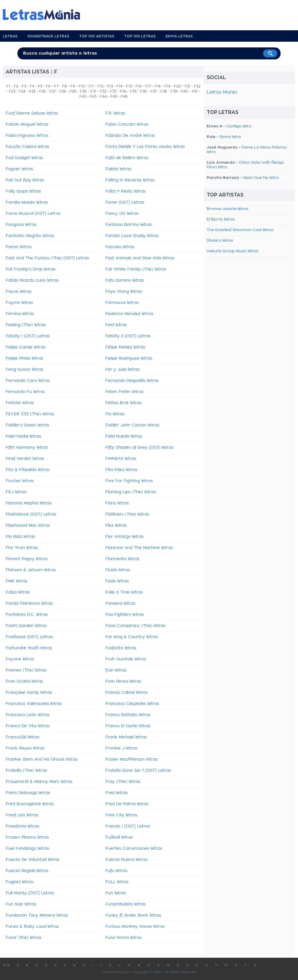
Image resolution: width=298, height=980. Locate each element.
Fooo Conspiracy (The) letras (135, 626)
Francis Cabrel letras (126, 693)
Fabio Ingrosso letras (27, 136)
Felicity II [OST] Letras (128, 336)
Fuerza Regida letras (27, 871)
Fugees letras (20, 882)
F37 (154, 91)
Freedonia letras (22, 826)
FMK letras (17, 581)
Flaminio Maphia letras (29, 503)
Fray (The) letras (123, 782)
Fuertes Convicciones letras (134, 849)
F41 (195, 91)
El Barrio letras (221, 220)
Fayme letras (19, 303)
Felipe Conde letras (26, 347)
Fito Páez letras (121, 470)
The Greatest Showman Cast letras (240, 230)
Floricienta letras (122, 559)
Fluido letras (118, 570)
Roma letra (230, 137)
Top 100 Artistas (97, 36)
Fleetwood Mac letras (28, 526)
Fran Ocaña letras (24, 682)
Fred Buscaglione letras (30, 804)
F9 (73, 86)
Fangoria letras (21, 225)
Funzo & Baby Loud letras (32, 927)
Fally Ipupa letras (23, 191)
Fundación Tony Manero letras (37, 915)
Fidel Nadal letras (23, 436)
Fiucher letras (20, 481)
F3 (24, 86)
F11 (91, 86)
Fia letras (115, 414)
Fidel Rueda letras (124, 436)
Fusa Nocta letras (123, 938)
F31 (93, 91)
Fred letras (116, 793)
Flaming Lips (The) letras (131, 492)
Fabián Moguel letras (27, 125)
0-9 (6, 965)
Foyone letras (20, 659)
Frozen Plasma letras (27, 837)
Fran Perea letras (123, 682)
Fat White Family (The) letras (136, 269)
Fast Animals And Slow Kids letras (140, 258)
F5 (40, 86)
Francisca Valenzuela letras (34, 704)
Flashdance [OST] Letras (31, 514)
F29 (73, 91)
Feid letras (116, 325)
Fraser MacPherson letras (131, 759)
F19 (167, 86)
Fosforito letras (121, 648)
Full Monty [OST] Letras (30, 893)
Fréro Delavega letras (28, 793)
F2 (16, 86)
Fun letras (116, 893)
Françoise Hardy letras (29, 693)
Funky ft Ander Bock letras (133, 915)
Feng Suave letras (24, 370)
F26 (42, 91)
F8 (65, 86)
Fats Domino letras (125, 280)
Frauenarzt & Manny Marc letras (39, 782)
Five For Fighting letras (129, 481)
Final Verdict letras (25, 459)
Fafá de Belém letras (127, 158)
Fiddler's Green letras (27, 425)
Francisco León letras (28, 715)
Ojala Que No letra (261, 178)
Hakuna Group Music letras (232, 251)
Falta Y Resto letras (125, 191)
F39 (174, 91)
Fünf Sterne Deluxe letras (32, 113)
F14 (119, 86)
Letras (10, 36)
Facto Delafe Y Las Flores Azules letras (145, 147)
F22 (197, 86)
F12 (100, 86)
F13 (110, 86)
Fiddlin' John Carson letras (132, 425)
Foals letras (117, 581)
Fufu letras (116, 871)
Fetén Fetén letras (124, 392)
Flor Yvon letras (22, 548)
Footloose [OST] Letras (29, 637)
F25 (32, 91)
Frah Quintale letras (126, 659)
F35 (133, 91)
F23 (12, 91)
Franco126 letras (23, 737)
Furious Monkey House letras (135, 927)
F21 (188, 86)
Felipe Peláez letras (125, 347)
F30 (83, 91)
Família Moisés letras (27, 203)
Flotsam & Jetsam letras (31, 570)
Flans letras (117, 503)
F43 (93, 97)
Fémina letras (20, 314)
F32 (103, 91)
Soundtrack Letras (48, 36)
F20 (178, 86)
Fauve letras (19, 292)
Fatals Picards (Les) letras (32, 280)
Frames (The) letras (26, 670)
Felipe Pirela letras (24, 358)
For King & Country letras (132, 637)
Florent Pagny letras (27, 559)
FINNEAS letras (121, 459)
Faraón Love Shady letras (132, 236)
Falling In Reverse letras (130, 180)
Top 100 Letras (140, 36)
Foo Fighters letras (125, 615)
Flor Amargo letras (124, 537)
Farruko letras (120, 247)
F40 (185, 91)
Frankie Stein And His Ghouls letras (42, 759)
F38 (164, 91)
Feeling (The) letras (26, 325)
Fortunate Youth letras (29, 648)
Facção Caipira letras (27, 147)
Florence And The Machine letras (139, 548)
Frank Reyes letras (25, 748)
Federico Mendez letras (129, 314)
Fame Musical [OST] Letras (33, 214)
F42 (83, 97)
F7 (56, 86)
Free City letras (121, 815)
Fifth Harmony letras (27, 448)
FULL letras (117, 882)
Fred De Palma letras (127, 804)
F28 (63, 91)
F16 (139, 86)
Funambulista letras (125, 904)
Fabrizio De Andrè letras (130, 136)
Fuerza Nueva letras (126, 860)
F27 (53, 91)
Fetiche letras (20, 403)
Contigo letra (239, 126)
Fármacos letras (122, 303)
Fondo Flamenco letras (29, 604)
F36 (143, 91)
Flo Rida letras (20, 537)
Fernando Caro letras (28, 381)
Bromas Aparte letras (227, 209)
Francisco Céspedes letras (132, 704)
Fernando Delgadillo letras (132, 381)
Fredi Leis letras (22, 815)
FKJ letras (16, 492)
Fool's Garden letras (26, 626)
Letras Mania (222, 92)
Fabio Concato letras (127, 125)
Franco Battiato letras (128, 715)
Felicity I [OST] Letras (28, 336)
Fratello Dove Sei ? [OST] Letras (138, 771)
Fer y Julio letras (122, 370)
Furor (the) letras (24, 938)
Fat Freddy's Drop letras (31, 269)
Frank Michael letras (126, 737)
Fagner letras (19, 169)
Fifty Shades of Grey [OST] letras (139, 448)
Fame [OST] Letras (125, 203)
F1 (8, 86)
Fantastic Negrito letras (30, 236)
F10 (82, 86)
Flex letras (116, 526)
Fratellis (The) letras (26, 771)
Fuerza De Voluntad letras (33, 860)
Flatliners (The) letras (127, 514)
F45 (114, 97)
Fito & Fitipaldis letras (28, 470)
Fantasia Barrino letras (129, 225)
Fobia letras (18, 592)
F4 (32, 86)
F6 (48, 86)
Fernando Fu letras (25, 392)
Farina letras (19, 247)
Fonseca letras (120, 604)
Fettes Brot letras (123, 403)
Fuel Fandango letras (27, 849)
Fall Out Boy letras (25, 180)
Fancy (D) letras (122, 214)
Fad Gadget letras (24, 158)
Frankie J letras (121, 748)
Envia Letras (179, 36)
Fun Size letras (21, 904)
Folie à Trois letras (124, 592)
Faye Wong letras (124, 292)
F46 (124, 97)
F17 (148, 86)
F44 (103, 97)
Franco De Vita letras (28, 726)
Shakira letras (220, 241)
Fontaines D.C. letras (27, 615)
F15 (129, 86)
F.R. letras (115, 113)
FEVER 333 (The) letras (30, 414)
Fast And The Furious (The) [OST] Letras (47, 258)
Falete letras (118, 169)
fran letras (116, 670)
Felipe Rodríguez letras (129, 358)
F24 (22, 91)
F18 (158, 86)
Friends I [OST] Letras (128, 826)
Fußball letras (119, 837)
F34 (123, 91)
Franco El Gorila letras (128, 726)
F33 (113, 91)
